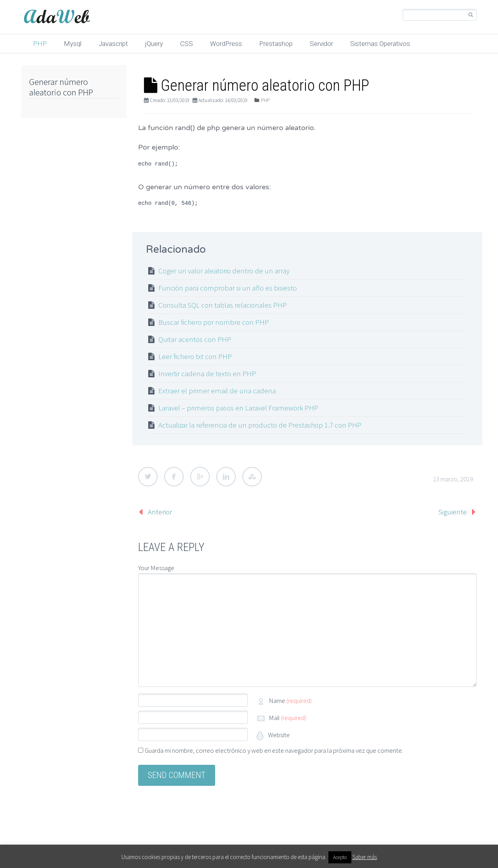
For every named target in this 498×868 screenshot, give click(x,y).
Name (290, 701)
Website (278, 735)
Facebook (174, 477)
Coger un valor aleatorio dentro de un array (224, 271)
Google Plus (200, 477)
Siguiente (453, 512)
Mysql (73, 44)
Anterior (160, 512)
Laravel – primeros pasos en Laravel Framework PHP (238, 408)
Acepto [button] (340, 857)
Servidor (321, 44)
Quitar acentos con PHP (195, 339)
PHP (40, 44)
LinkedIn (226, 477)
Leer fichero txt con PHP (195, 356)
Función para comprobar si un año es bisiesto (228, 288)
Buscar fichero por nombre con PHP (214, 322)
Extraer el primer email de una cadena (217, 391)
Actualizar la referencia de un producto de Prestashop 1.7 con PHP (260, 425)
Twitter (148, 477)
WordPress (226, 44)
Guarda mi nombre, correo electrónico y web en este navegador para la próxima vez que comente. (274, 750)
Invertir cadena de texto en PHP (207, 373)
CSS (187, 44)
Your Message (156, 568)
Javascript (113, 44)
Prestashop (276, 44)
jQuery (154, 44)
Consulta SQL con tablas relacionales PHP (223, 305)
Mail (288, 718)
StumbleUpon (252, 477)
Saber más (365, 857)
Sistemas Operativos (380, 44)
